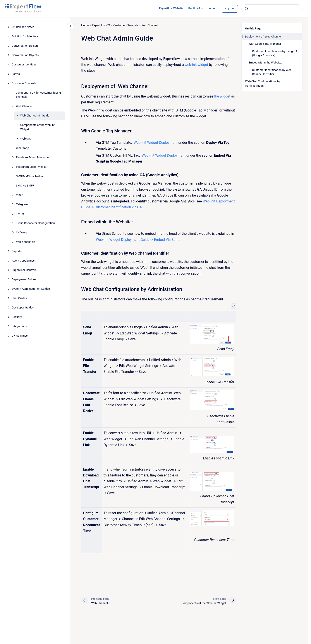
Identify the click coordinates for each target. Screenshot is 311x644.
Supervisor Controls (24, 270)
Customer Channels (24, 83)
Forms (16, 74)
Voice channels (26, 242)
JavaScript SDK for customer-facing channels (38, 95)
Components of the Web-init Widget (38, 127)
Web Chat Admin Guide (35, 116)
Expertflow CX (101, 25)
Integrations (19, 326)
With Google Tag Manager (265, 44)
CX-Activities (20, 336)
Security (17, 317)
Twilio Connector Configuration (35, 223)
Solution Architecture (25, 36)
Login (211, 8)
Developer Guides (23, 307)
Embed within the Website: (265, 63)
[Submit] (246, 9)
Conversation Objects (25, 55)
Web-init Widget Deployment (155, 143)
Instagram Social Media (31, 167)
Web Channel (24, 106)
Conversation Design (25, 46)
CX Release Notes (23, 27)
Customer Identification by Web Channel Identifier (272, 72)
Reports (17, 251)
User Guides (19, 298)
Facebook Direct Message (32, 157)
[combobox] (272, 9)
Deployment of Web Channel (263, 37)
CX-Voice (22, 232)
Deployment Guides (24, 279)
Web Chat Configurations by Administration (263, 83)
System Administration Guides (31, 289)
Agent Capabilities (23, 261)
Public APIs (196, 8)
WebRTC (26, 139)
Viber (19, 195)
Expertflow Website (171, 8)
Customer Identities (24, 64)
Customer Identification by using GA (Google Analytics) (275, 53)
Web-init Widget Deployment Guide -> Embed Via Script (139, 239)
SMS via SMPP (25, 186)
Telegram (22, 204)
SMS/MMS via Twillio (29, 176)
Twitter (20, 214)
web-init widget (196, 65)
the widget (222, 96)
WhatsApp (22, 148)
